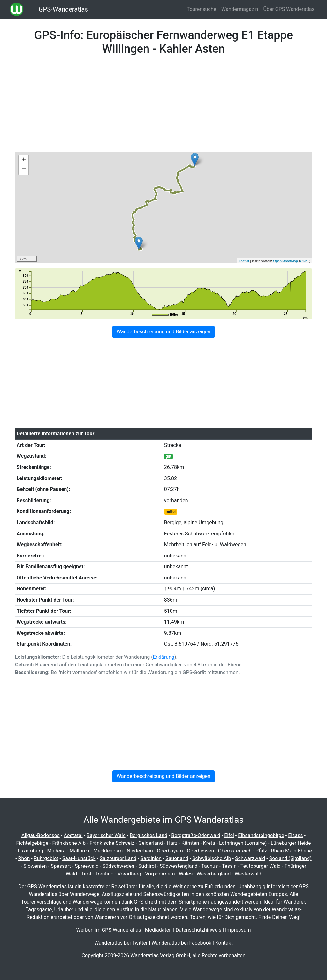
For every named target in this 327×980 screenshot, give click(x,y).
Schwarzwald (250, 858)
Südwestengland (179, 866)
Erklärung (164, 657)
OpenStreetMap (285, 261)
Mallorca (80, 851)
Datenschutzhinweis (198, 930)
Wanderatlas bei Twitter (121, 943)
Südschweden (118, 866)
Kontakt (224, 943)
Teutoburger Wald (261, 866)
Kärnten (190, 843)
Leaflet (244, 261)
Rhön (24, 858)
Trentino (104, 874)
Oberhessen (200, 851)
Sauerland (177, 858)
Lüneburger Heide (291, 843)
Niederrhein (140, 851)
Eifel (229, 835)
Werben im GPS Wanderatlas (108, 930)
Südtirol (147, 866)
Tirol (86, 874)
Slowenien (35, 866)
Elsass (295, 835)
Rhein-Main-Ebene (292, 851)
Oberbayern (170, 851)
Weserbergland (214, 874)
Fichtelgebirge (32, 843)
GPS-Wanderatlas (63, 9)
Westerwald (248, 874)
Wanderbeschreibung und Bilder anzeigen (163, 332)
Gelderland (151, 843)
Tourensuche (202, 9)
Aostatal (73, 835)
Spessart (61, 866)
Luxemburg (30, 851)
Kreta (209, 843)
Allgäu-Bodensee (41, 835)
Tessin (229, 866)
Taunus (209, 866)
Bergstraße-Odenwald (196, 835)
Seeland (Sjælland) (290, 858)
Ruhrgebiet (46, 858)
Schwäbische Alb (212, 858)
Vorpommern (160, 874)
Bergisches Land (148, 835)
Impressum (238, 930)
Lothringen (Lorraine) (243, 843)
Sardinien (151, 858)
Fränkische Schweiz (112, 843)
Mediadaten (158, 930)
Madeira (57, 851)
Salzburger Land (118, 858)
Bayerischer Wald (106, 835)
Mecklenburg (108, 851)
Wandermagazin (240, 9)
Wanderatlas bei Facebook (181, 943)
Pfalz (261, 851)
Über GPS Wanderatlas (289, 9)
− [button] (24, 170)
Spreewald (87, 866)
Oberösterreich (235, 851)
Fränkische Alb (69, 843)
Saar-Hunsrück (79, 858)
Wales (186, 874)
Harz (172, 843)
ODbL (305, 261)
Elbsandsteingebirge (261, 835)
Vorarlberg (129, 874)
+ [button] (24, 160)
